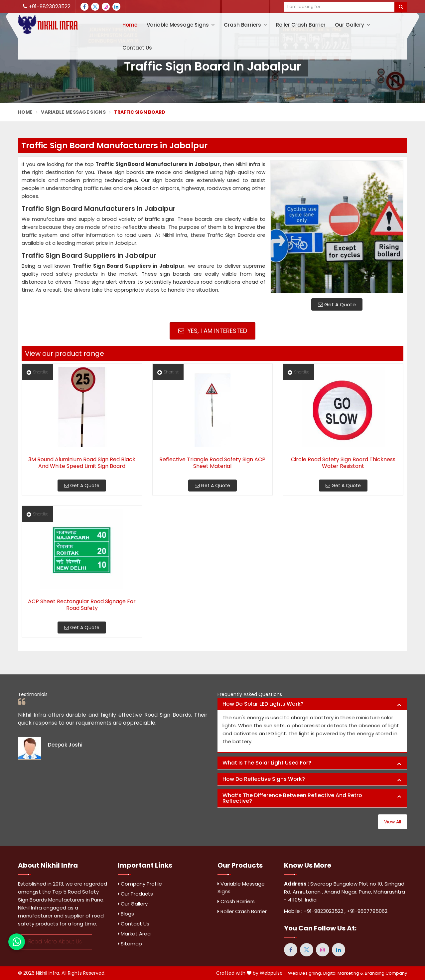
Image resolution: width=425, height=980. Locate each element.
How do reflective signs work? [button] (264, 779)
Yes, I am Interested (213, 331)
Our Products (135, 894)
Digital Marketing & (343, 973)
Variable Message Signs (181, 25)
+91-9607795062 (367, 911)
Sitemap (130, 944)
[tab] (312, 704)
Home (130, 25)
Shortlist (37, 372)
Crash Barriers (245, 25)
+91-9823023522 (47, 6)
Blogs (126, 914)
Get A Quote (337, 304)
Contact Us (137, 48)
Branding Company (386, 973)
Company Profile (140, 884)
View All (393, 822)
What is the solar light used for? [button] (267, 763)
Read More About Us (55, 942)
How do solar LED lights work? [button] (263, 704)
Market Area (134, 934)
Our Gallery (352, 25)
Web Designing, (305, 973)
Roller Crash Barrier (301, 25)
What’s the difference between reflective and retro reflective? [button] (292, 798)
